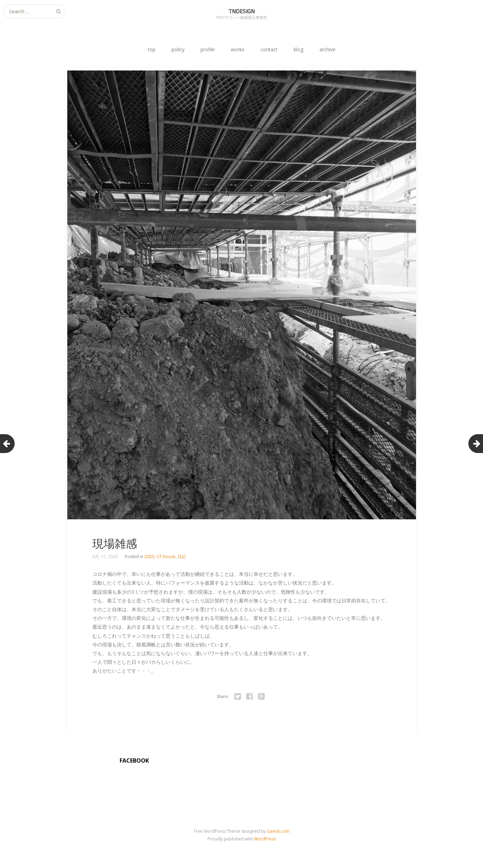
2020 (149, 557)
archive (327, 49)
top (152, 49)
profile (208, 49)
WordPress (265, 839)
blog (299, 49)
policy (178, 49)
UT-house (166, 557)
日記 (182, 557)
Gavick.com (278, 831)
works (238, 49)
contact (269, 49)
